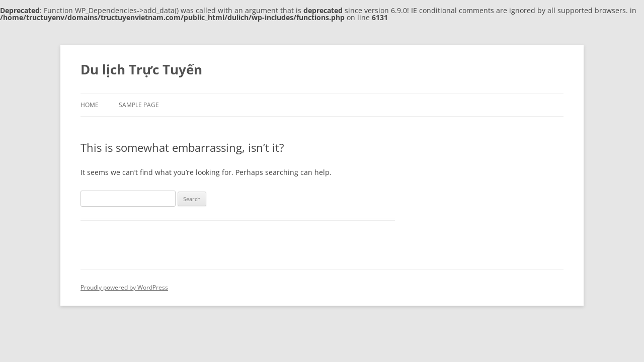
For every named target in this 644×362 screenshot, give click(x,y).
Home (90, 105)
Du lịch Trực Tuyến (141, 69)
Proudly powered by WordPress (124, 287)
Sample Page (139, 105)
